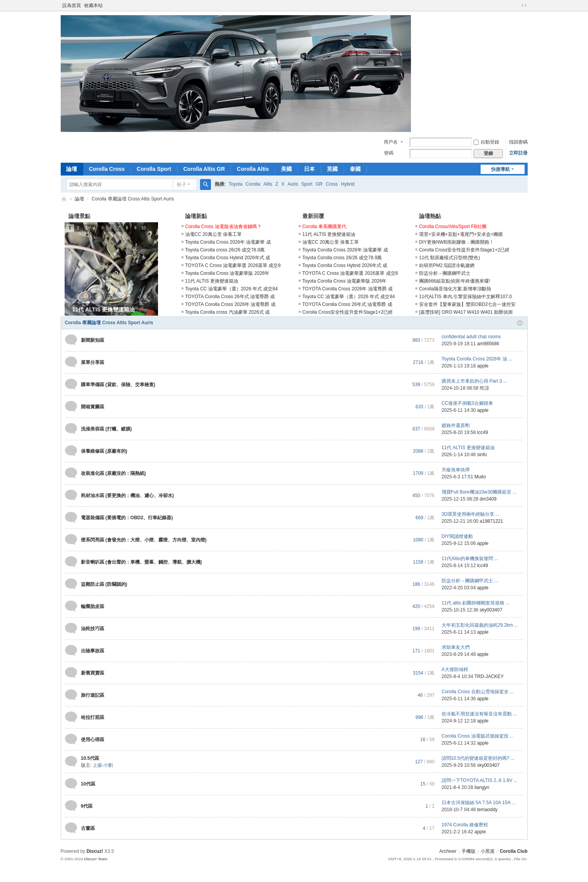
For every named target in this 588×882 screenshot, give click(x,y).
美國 (286, 169)
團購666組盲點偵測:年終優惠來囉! (455, 281)
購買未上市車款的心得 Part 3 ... (475, 381)
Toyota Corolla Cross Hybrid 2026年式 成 (228, 258)
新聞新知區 (93, 340)
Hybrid (348, 184)
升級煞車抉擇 (456, 470)
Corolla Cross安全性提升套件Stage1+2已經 (348, 312)
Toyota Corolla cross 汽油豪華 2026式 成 (227, 312)
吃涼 (484, 388)
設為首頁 (72, 5)
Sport (307, 184)
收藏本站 (93, 5)
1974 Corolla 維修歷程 (465, 825)
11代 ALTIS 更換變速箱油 (212, 281)
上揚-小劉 (103, 765)
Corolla (253, 184)
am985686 (488, 344)
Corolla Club (64, 199)
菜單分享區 (93, 362)
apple (483, 366)
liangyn (482, 787)
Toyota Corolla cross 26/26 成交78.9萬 (225, 250)
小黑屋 (488, 851)
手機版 (469, 851)
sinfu (482, 455)
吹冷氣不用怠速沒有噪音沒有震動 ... (479, 714)
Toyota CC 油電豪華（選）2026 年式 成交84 (232, 289)
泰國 (355, 169)
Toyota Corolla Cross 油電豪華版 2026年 (227, 273)
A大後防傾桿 (455, 669)
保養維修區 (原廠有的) (104, 451)
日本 (309, 169)
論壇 (72, 169)
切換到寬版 (524, 5)
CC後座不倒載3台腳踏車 (467, 403)
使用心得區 (93, 740)
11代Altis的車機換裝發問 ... (470, 559)
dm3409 (488, 499)
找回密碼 (518, 142)
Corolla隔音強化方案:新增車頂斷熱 (455, 289)
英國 (332, 169)
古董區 (88, 828)
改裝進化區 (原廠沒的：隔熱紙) (113, 473)
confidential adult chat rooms (471, 337)
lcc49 (483, 432)
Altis (268, 184)
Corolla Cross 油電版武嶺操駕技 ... (478, 736)
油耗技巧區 (93, 629)
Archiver (448, 851)
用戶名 (391, 142)
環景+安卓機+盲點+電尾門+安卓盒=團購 (461, 234)
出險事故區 (93, 651)
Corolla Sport (154, 169)
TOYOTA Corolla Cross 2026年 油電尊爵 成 (230, 304)
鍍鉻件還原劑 (456, 425)
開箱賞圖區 (93, 407)
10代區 (88, 784)
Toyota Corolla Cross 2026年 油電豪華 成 (228, 242)
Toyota (236, 184)
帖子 (182, 184)
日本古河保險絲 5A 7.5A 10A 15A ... (479, 803)
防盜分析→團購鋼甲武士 (445, 273)
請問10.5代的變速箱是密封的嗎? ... (478, 758)
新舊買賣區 (93, 673)
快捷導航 (500, 169)
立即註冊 (518, 153)
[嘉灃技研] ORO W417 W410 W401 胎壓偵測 (466, 312)
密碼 (389, 153)
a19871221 (491, 521)
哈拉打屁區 (93, 717)
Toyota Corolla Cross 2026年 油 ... (477, 359)
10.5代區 (90, 758)
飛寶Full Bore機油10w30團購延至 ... (479, 492)
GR (319, 184)
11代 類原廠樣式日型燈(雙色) (450, 258)
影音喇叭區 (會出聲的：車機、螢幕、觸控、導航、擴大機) (141, 562)
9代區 (87, 806)
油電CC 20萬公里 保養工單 (213, 234)
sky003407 (491, 610)
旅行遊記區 (93, 695)
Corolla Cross (107, 169)
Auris (293, 184)
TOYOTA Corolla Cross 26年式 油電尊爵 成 (230, 297)
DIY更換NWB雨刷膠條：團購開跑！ (456, 242)
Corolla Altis (253, 169)
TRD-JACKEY (489, 676)
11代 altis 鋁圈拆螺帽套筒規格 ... (476, 603)
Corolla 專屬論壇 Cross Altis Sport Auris (109, 323)
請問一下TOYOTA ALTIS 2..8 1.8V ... (480, 780)
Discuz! (95, 851)
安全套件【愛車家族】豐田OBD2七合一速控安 (468, 304)
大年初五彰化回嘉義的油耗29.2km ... (480, 625)
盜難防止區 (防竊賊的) (104, 584)
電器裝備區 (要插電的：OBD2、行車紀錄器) (127, 518)
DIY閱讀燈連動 (457, 536)
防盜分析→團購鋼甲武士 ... (470, 581)
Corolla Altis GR (204, 169)
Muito (480, 477)
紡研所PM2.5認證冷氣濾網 (447, 265)
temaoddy (487, 810)
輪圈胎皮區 (93, 606)
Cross (332, 184)
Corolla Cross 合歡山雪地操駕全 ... (478, 692)
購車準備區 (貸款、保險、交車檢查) (118, 385)
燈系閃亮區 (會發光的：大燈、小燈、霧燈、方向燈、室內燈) (144, 540)
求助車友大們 (456, 647)
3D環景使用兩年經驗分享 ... (471, 514)
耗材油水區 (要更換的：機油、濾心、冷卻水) (127, 495)
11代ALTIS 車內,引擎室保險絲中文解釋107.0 (466, 297)
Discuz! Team (96, 859)
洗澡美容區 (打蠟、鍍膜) (106, 429)
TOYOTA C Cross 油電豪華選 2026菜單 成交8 (233, 265)
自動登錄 (486, 142)
